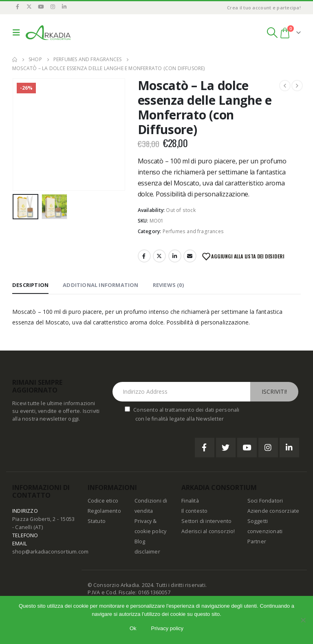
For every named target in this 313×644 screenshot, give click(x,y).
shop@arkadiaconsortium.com (50, 552)
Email (190, 256)
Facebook (144, 256)
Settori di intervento (206, 521)
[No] (303, 620)
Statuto (97, 521)
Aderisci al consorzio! (208, 531)
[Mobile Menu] (18, 33)
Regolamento (104, 511)
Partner (257, 541)
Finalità (190, 501)
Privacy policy (167, 628)
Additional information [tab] (100, 285)
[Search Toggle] (272, 33)
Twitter (159, 256)
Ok (133, 628)
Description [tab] (30, 285)
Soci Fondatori (265, 501)
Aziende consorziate (273, 511)
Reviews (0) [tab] (168, 285)
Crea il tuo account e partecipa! (264, 8)
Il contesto (194, 511)
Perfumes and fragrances (193, 231)
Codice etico (103, 501)
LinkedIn (175, 256)
